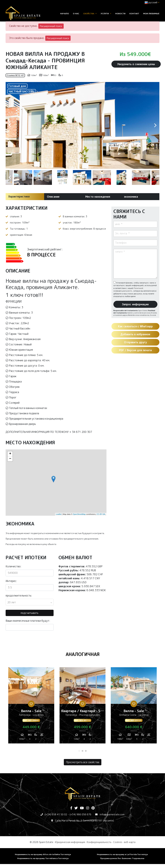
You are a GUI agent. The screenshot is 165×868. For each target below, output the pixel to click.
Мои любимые (151, 14)
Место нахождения (98, 197)
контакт (134, 14)
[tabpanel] (31, 707)
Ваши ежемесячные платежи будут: (28, 621)
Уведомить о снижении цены (136, 64)
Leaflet (59, 514)
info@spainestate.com (112, 814)
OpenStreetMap (79, 514)
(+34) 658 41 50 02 (56, 814)
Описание (53, 197)
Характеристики (19, 196)
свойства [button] (90, 14)
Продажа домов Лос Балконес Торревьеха (122, 858)
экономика (131, 197)
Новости (120, 14)
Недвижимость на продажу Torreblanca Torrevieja (43, 858)
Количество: (13, 566)
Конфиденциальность (99, 842)
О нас (76, 14)
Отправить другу (135, 342)
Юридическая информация (70, 842)
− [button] (10, 459)
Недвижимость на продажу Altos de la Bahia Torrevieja (43, 854)
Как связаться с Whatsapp (135, 326)
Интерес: (11, 581)
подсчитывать (30, 613)
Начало (65, 14)
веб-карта (130, 842)
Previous (10, 125)
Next (155, 125)
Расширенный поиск (51, 26)
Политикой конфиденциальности (128, 290)
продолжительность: (19, 596)
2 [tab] (82, 751)
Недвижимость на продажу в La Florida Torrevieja (122, 854)
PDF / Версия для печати (135, 350)
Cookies (118, 842)
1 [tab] (79, 751)
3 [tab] (86, 751)
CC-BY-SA (101, 514)
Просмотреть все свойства (83, 762)
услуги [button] (106, 14)
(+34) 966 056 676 (80, 814)
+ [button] (10, 454)
